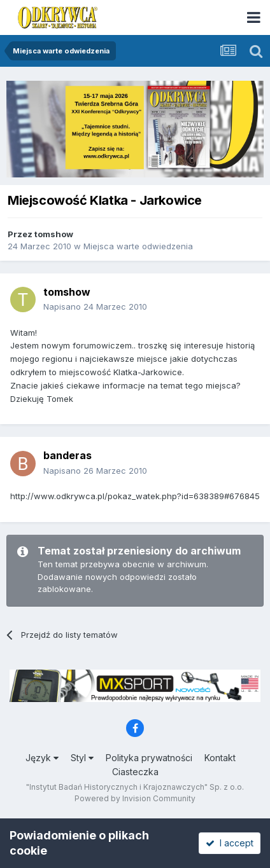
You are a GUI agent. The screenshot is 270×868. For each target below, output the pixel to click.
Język (42, 758)
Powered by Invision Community (135, 798)
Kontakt (220, 758)
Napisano (95, 307)
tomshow (54, 234)
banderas (67, 455)
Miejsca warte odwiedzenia (138, 246)
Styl (82, 758)
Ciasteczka (135, 772)
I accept (230, 843)
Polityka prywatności (149, 758)
